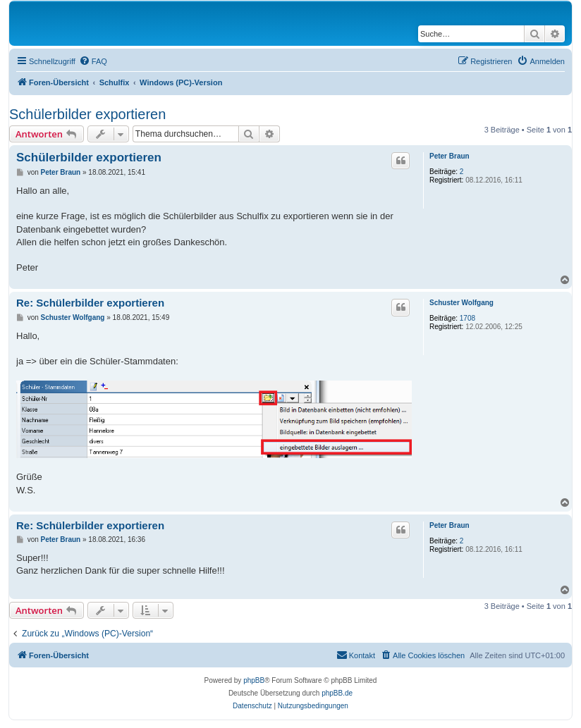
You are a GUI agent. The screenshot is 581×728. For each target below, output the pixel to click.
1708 (467, 318)
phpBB (254, 680)
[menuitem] (93, 61)
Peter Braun (449, 156)
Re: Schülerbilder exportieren (90, 303)
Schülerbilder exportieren (87, 114)
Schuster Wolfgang (461, 303)
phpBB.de (337, 693)
